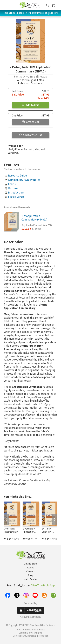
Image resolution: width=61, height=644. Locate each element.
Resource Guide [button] (17, 176)
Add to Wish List (30, 135)
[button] (48, 5)
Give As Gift (30, 122)
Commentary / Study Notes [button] (24, 180)
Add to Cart (31, 105)
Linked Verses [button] (16, 197)
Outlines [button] (13, 188)
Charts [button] (12, 184)
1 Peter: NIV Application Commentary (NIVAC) (29, 533)
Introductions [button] (16, 193)
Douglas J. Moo (35, 80)
